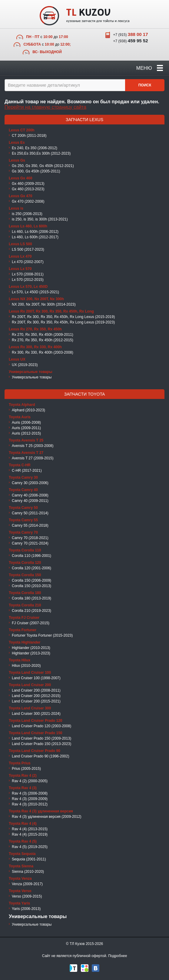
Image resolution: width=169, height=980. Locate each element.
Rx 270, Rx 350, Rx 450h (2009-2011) (43, 335)
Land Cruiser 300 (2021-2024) (36, 714)
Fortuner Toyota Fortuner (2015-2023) (42, 635)
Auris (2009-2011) (26, 428)
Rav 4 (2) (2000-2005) (30, 781)
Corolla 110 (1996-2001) (31, 556)
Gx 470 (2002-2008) (28, 201)
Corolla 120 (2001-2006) (31, 568)
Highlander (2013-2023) (31, 653)
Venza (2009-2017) (27, 884)
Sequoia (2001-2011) (29, 859)
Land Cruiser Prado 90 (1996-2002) (40, 756)
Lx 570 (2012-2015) (28, 280)
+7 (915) (130, 34)
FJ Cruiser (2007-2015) (31, 623)
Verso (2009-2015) (27, 896)
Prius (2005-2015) (26, 769)
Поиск (145, 85)
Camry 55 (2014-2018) (30, 525)
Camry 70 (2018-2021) (30, 538)
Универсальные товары (32, 377)
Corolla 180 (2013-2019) (31, 598)
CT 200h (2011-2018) (29, 136)
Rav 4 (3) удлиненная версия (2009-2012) (47, 817)
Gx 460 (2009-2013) (28, 184)
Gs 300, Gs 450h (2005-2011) (36, 171)
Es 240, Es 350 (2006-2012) (35, 148)
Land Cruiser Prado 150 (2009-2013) (41, 738)
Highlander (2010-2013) (31, 648)
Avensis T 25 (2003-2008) (33, 446)
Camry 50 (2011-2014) (30, 513)
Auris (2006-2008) (26, 423)
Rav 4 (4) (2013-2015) (30, 829)
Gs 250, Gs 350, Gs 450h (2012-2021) (43, 166)
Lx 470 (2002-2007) (28, 262)
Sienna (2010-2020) (28, 872)
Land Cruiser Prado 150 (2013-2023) (41, 744)
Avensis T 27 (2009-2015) (33, 458)
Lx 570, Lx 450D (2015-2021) (35, 292)
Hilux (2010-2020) (26, 666)
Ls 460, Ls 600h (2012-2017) (35, 237)
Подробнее (118, 956)
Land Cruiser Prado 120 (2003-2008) (41, 726)
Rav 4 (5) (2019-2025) (30, 847)
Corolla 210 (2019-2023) (31, 611)
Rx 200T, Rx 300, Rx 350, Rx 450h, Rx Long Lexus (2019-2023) (63, 322)
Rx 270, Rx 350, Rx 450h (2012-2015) (43, 340)
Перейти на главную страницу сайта (45, 107)
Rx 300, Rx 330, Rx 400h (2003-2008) (43, 352)
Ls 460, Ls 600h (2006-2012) (35, 232)
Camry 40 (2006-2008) (30, 495)
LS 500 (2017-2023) (28, 249)
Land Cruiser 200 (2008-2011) (36, 690)
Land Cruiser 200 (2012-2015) (36, 696)
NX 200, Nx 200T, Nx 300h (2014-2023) (44, 304)
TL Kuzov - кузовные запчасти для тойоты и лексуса (85, 16)
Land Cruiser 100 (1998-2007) (36, 678)
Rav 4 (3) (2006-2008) (30, 793)
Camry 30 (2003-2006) (30, 483)
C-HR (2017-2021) (27, 471)
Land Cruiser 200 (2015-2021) (36, 701)
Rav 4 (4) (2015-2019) (30, 834)
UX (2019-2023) (25, 365)
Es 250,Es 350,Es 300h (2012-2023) (41, 153)
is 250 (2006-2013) (27, 214)
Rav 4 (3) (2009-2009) (30, 799)
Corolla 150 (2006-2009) (31, 580)
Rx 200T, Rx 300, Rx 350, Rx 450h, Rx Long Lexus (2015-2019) (63, 317)
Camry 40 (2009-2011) (30, 501)
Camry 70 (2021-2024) (30, 543)
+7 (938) (130, 41)
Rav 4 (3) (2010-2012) (30, 804)
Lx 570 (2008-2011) (28, 274)
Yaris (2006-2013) (26, 909)
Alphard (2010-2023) (28, 410)
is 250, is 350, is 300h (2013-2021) (40, 219)
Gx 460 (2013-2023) (28, 189)
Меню (150, 68)
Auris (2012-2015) (26, 433)
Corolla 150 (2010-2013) (31, 586)
